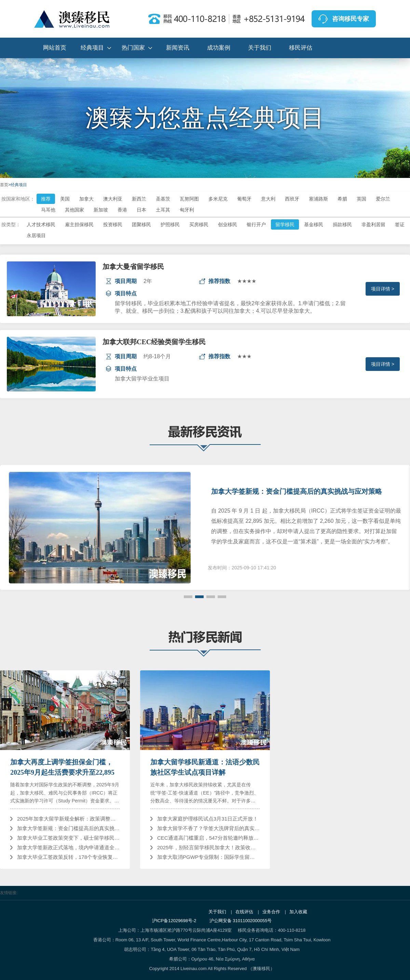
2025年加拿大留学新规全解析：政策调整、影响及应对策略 (68, 819)
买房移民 (199, 224)
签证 (400, 224)
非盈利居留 (373, 224)
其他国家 (74, 210)
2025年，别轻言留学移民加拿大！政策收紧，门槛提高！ (208, 847)
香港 (122, 210)
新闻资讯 (178, 48)
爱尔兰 (383, 199)
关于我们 (260, 48)
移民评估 (301, 48)
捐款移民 (342, 224)
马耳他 (48, 210)
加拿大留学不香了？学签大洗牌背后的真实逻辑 (208, 828)
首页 (4, 185)
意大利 (268, 199)
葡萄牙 (244, 199)
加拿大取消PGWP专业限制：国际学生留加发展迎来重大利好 (208, 857)
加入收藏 (298, 912)
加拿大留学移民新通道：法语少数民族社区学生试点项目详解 (205, 767)
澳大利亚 (113, 199)
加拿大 (86, 199)
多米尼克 (218, 199)
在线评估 (244, 912)
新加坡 (101, 210)
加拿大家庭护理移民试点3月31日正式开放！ (208, 819)
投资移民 (113, 224)
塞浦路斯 (318, 199)
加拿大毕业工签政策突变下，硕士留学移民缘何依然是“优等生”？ (68, 838)
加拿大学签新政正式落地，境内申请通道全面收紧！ (68, 847)
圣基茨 (163, 199)
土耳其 (163, 210)
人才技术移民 (41, 224)
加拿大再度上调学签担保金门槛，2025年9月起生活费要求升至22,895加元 (62, 768)
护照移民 (170, 224)
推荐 (46, 199)
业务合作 (271, 912)
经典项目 (92, 48)
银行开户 (256, 224)
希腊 (342, 199)
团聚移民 (141, 224)
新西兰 (139, 199)
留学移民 (285, 224)
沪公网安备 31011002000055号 (241, 921)
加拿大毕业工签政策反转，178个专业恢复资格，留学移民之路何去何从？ (68, 857)
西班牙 (292, 199)
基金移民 (314, 224)
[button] (188, 597)
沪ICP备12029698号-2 (174, 921)
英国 (361, 199)
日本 (141, 210)
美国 (65, 199)
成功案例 (219, 48)
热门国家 (133, 48)
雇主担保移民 (79, 224)
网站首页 (55, 48)
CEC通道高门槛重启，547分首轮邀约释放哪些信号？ (208, 838)
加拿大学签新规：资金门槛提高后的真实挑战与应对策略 (297, 491)
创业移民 (228, 224)
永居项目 (36, 235)
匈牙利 (187, 210)
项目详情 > (383, 289)
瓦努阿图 (189, 199)
